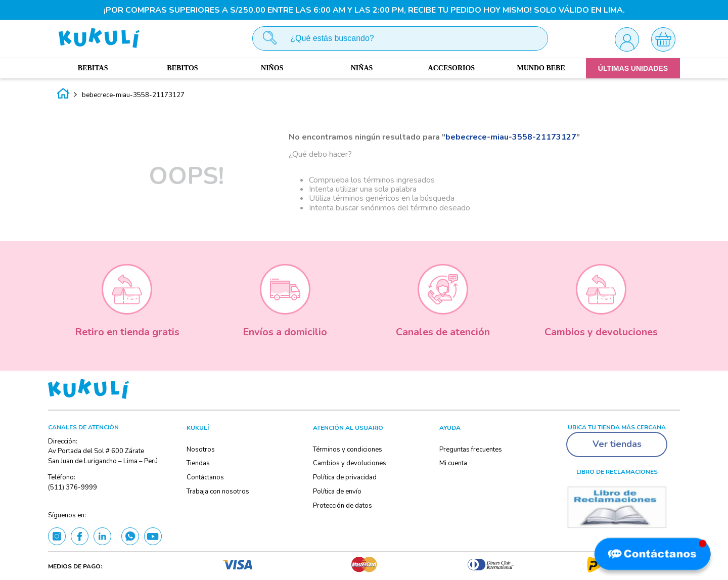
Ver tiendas (617, 444)
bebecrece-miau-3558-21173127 (133, 95)
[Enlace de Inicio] (63, 95)
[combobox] (400, 38)
